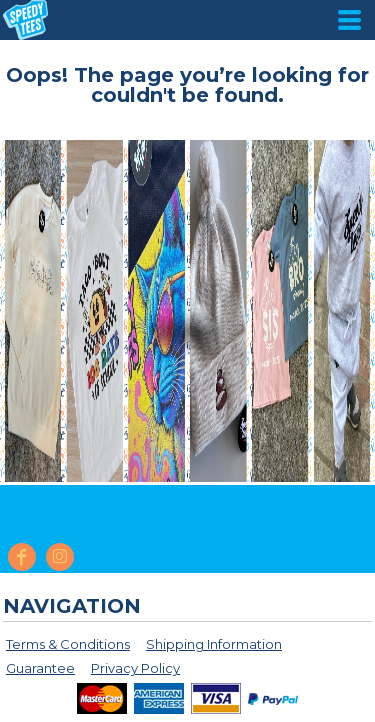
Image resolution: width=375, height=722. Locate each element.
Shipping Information (214, 644)
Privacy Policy (135, 668)
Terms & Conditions (68, 644)
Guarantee (40, 668)
